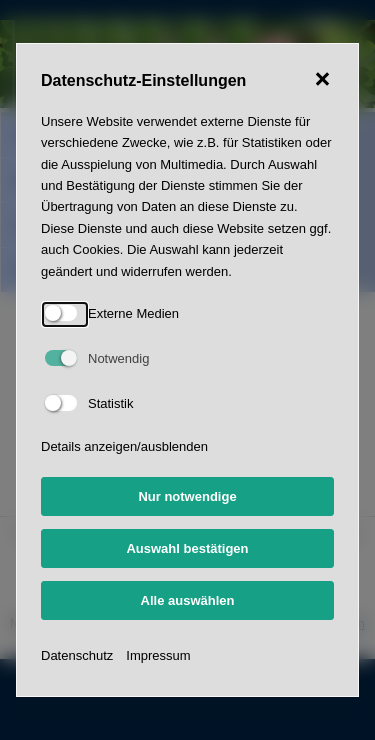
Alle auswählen (188, 600)
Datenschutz (77, 655)
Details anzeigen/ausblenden (124, 446)
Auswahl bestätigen (187, 548)
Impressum (158, 655)
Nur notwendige (187, 496)
